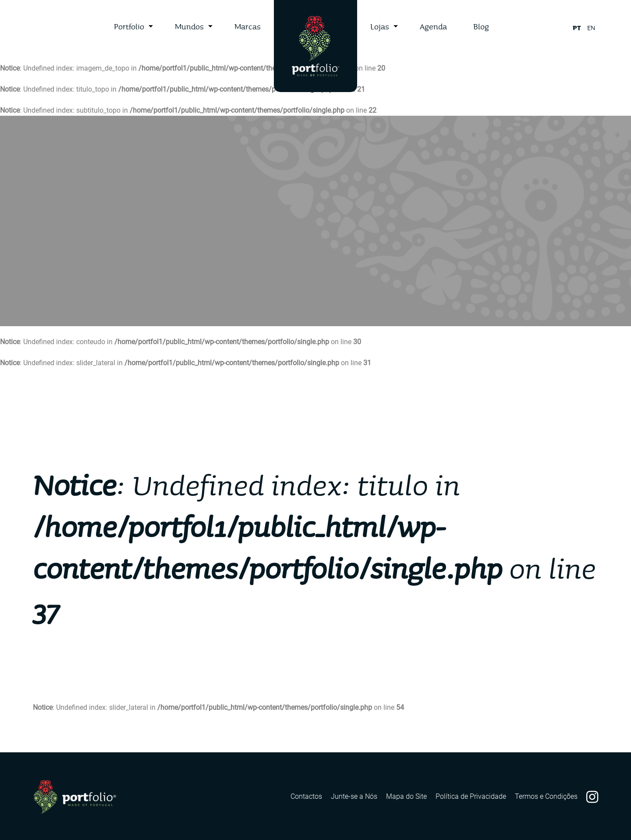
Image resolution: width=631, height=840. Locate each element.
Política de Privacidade (471, 796)
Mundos (189, 26)
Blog (481, 26)
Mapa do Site (406, 796)
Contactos (306, 796)
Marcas (248, 26)
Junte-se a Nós (354, 796)
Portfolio (129, 26)
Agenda (433, 26)
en (591, 28)
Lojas (380, 26)
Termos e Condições (546, 796)
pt (577, 28)
